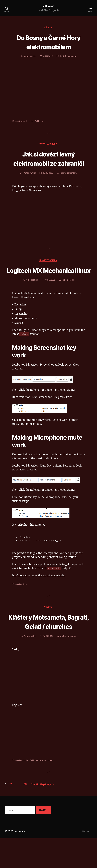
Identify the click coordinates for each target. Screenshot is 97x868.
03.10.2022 (50, 300)
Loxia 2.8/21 (34, 122)
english (19, 604)
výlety (48, 28)
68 (28, 814)
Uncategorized (48, 145)
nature (38, 790)
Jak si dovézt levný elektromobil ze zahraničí (48, 164)
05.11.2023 (48, 57)
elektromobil (21, 122)
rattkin (33, 57)
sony (43, 122)
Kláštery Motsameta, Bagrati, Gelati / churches (48, 646)
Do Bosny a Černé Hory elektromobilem (48, 42)
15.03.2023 (48, 183)
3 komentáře (69, 300)
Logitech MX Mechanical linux (48, 285)
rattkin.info (48, 6)
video (50, 790)
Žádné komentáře (69, 57)
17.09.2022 (48, 666)
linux (25, 604)
